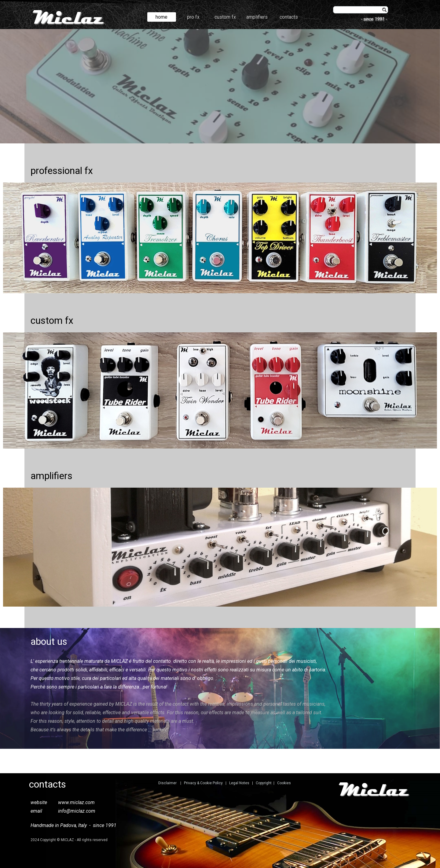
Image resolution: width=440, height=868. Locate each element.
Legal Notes (239, 783)
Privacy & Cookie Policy (203, 783)
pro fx (193, 17)
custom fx (225, 17)
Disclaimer (167, 783)
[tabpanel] (220, 86)
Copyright (264, 783)
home (161, 17)
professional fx (62, 171)
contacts (289, 17)
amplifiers (257, 17)
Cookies (284, 783)
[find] (361, 10)
